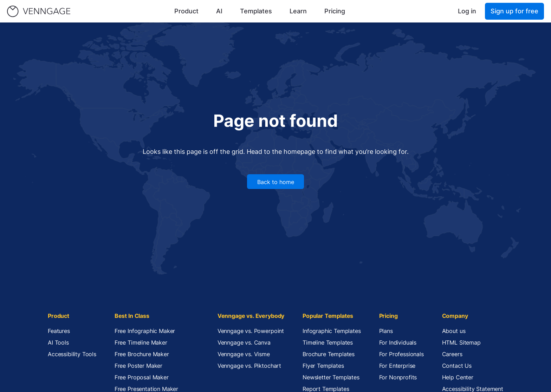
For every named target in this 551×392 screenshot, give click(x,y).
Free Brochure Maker (142, 354)
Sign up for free (514, 11)
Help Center (458, 377)
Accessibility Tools (72, 354)
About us (454, 331)
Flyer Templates (323, 366)
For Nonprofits (398, 377)
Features (59, 331)
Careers (452, 354)
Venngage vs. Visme (244, 354)
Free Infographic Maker (145, 331)
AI (219, 11)
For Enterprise (397, 366)
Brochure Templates (329, 354)
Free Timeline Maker (141, 342)
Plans (386, 331)
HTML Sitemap (461, 342)
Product (186, 11)
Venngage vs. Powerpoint (251, 331)
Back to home (276, 182)
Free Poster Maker (138, 366)
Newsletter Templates (331, 377)
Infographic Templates (332, 331)
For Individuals (398, 342)
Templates (256, 11)
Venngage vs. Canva (244, 342)
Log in (467, 11)
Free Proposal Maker (142, 377)
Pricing (335, 11)
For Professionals (401, 354)
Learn (298, 11)
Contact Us (457, 366)
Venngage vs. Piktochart (249, 366)
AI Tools (58, 342)
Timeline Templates (328, 342)
